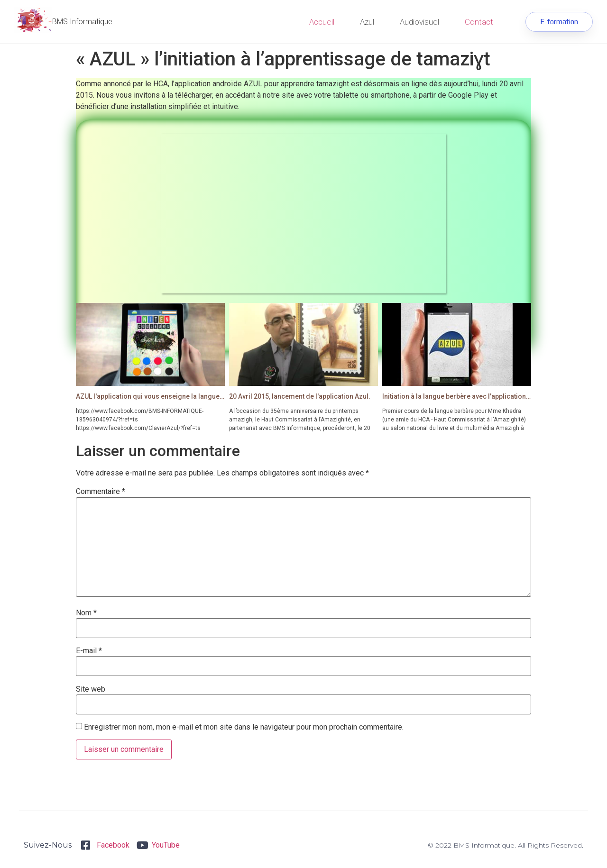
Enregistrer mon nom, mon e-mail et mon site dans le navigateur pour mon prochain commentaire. (244, 727)
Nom (86, 613)
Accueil (322, 22)
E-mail (89, 651)
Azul (367, 22)
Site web (91, 689)
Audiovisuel (419, 22)
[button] (557, 22)
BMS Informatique (82, 22)
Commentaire (101, 492)
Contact (479, 22)
